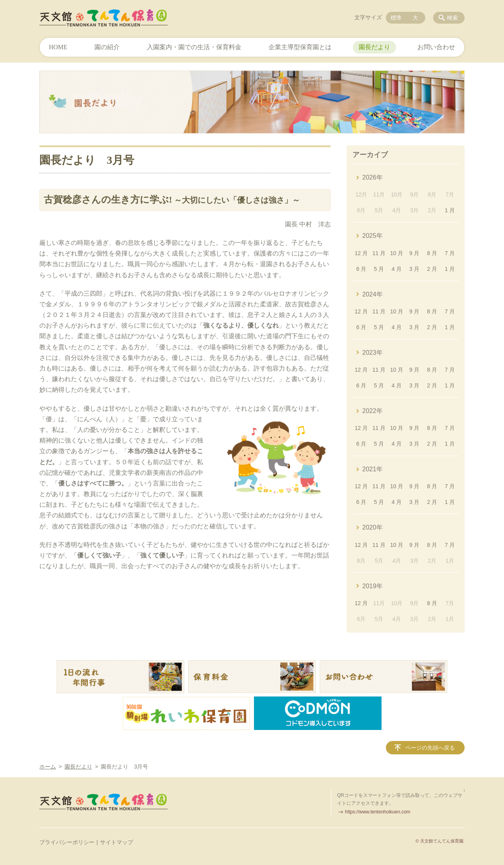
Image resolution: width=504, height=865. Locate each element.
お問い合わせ (436, 47)
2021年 (372, 469)
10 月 (397, 253)
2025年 (372, 236)
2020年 (372, 527)
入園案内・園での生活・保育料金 (194, 47)
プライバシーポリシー (67, 842)
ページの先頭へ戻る (430, 748)
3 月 (415, 269)
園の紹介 (107, 47)
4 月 (397, 269)
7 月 (450, 253)
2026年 (372, 177)
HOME (58, 47)
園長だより (374, 47)
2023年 (372, 353)
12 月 (361, 253)
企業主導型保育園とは (300, 47)
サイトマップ (117, 842)
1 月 (450, 210)
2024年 (372, 294)
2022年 (372, 411)
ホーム (48, 767)
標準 (396, 18)
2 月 (432, 269)
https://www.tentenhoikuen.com (378, 812)
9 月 (415, 253)
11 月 (379, 253)
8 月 (432, 253)
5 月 (379, 269)
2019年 (372, 586)
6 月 (361, 269)
